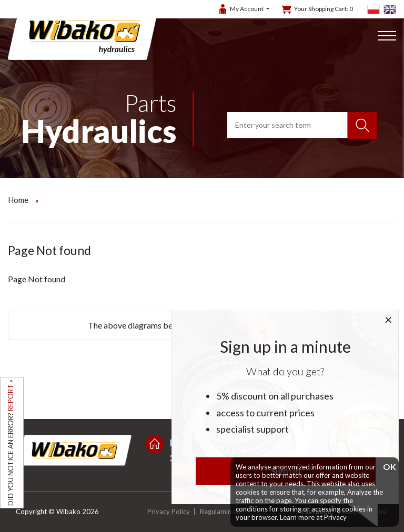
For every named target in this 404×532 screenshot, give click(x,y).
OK (388, 467)
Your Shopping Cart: (324, 9)
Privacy (335, 517)
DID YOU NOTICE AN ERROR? (11, 443)
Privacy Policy (169, 511)
